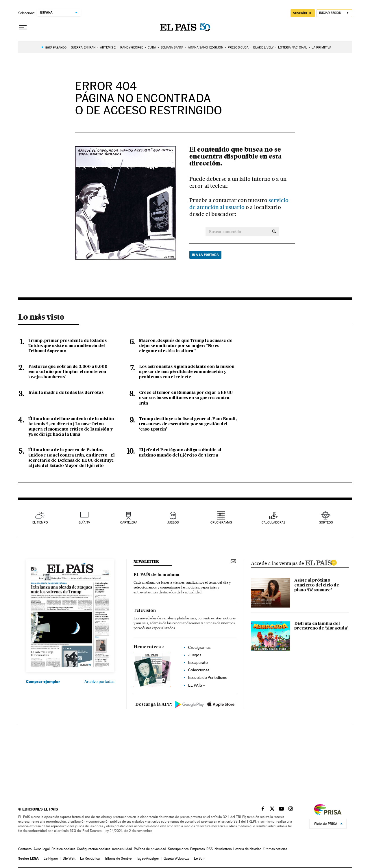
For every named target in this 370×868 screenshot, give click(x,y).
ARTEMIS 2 (108, 48)
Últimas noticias (275, 849)
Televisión (145, 611)
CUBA (152, 48)
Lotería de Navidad (247, 849)
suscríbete (303, 13)
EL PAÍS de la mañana (157, 575)
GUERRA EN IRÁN (83, 48)
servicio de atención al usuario (239, 204)
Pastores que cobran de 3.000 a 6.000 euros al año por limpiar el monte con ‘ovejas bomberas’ (68, 372)
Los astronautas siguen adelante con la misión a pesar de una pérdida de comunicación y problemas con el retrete (187, 372)
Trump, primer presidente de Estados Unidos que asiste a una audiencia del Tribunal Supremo (67, 346)
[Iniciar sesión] (334, 13)
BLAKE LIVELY (263, 48)
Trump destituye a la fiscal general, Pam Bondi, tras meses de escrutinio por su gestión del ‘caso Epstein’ (188, 424)
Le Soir (199, 858)
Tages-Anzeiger (148, 858)
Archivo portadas (99, 681)
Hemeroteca (147, 647)
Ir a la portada (205, 255)
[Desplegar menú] (23, 27)
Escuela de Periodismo (208, 677)
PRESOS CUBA (238, 48)
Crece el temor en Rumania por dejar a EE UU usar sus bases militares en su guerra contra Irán (186, 398)
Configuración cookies (94, 849)
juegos (173, 523)
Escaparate (198, 662)
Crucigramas (221, 523)
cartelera (129, 523)
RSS (210, 849)
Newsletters (223, 849)
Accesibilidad (122, 849)
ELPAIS (321, 562)
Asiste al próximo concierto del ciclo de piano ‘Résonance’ (317, 585)
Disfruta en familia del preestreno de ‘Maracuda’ (321, 626)
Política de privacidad (150, 849)
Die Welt (69, 858)
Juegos (195, 655)
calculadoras (273, 523)
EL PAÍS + (197, 685)
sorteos (326, 523)
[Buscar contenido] (274, 232)
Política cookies (63, 849)
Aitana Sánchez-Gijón (206, 48)
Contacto (25, 849)
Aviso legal (42, 849)
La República (90, 858)
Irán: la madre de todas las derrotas (66, 393)
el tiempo (40, 523)
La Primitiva (321, 48)
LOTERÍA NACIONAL (293, 48)
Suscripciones (178, 849)
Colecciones (199, 670)
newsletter (146, 561)
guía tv (84, 523)
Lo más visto (41, 317)
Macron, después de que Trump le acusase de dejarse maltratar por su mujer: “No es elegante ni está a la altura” (186, 346)
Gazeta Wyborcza (176, 858)
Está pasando (56, 47)
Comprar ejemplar (43, 681)
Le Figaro (51, 858)
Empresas (197, 849)
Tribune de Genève (118, 858)
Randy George (132, 48)
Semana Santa (172, 48)
